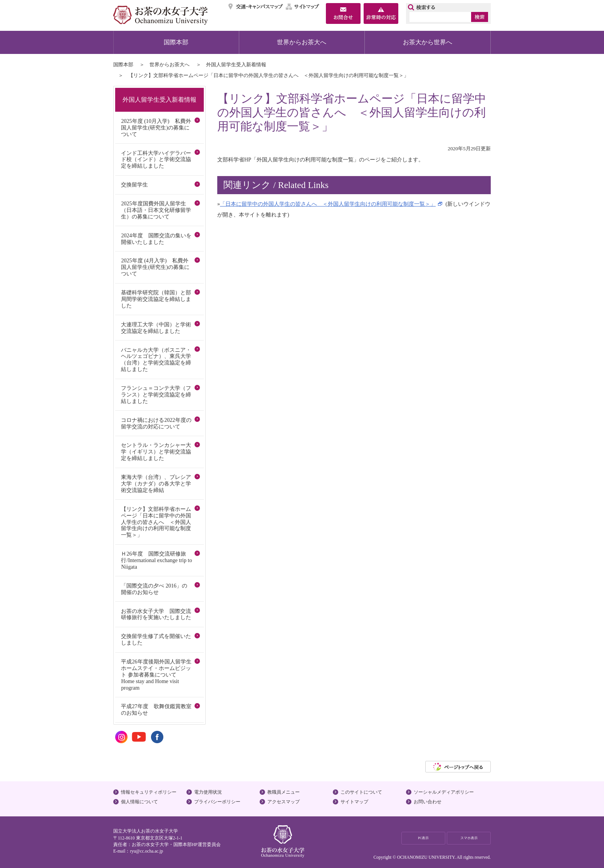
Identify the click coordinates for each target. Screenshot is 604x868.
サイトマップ (303, 7)
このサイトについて (361, 792)
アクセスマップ (284, 802)
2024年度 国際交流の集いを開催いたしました (156, 239)
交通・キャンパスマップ (256, 7)
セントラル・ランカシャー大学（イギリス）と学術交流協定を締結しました (156, 452)
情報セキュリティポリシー (149, 792)
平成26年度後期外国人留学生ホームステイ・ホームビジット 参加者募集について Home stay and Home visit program (156, 675)
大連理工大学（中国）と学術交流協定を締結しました (156, 328)
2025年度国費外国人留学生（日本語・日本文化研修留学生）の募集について (156, 210)
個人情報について (139, 802)
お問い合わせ (428, 802)
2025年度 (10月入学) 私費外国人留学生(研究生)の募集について (156, 128)
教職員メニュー (284, 792)
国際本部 (176, 42)
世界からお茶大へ (302, 42)
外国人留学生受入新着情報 (236, 65)
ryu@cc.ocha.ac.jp (146, 851)
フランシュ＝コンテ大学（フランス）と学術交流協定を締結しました (156, 395)
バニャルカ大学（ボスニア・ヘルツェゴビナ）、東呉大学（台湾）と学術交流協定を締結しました (156, 360)
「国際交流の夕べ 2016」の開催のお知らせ (154, 589)
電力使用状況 (208, 792)
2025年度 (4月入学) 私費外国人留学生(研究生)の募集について (155, 267)
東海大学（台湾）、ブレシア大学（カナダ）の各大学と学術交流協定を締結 (156, 484)
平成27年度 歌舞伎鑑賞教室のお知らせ (156, 709)
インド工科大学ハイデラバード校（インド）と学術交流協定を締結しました (156, 159)
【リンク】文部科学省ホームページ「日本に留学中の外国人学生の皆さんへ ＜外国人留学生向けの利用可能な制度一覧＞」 (156, 522)
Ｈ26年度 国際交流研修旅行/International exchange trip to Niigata (156, 560)
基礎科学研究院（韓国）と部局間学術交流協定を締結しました (156, 299)
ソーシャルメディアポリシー (444, 792)
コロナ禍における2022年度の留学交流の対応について (156, 423)
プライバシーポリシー (217, 802)
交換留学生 (134, 185)
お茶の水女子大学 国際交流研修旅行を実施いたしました (156, 614)
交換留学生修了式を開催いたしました (156, 639)
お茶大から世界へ (428, 42)
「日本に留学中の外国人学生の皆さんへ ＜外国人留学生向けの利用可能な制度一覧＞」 (328, 204)
